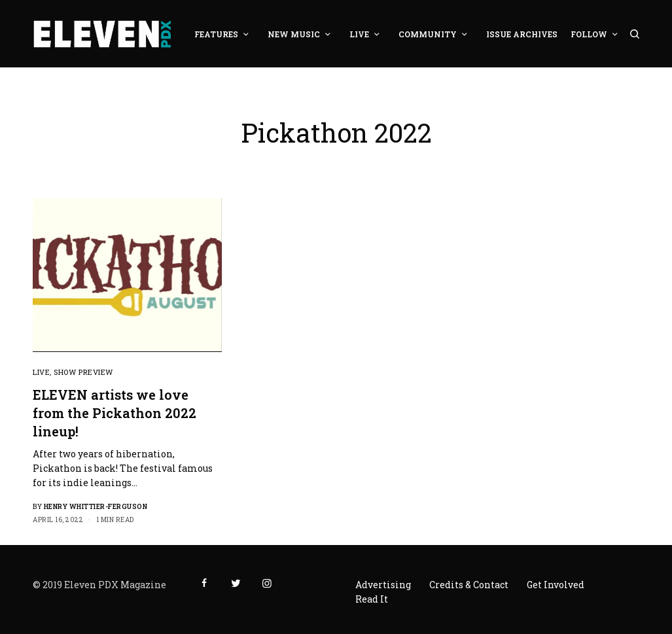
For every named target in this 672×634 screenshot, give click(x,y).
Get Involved (556, 585)
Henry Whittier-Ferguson (96, 507)
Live (41, 372)
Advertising (383, 585)
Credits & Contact (469, 585)
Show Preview (83, 372)
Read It (372, 599)
